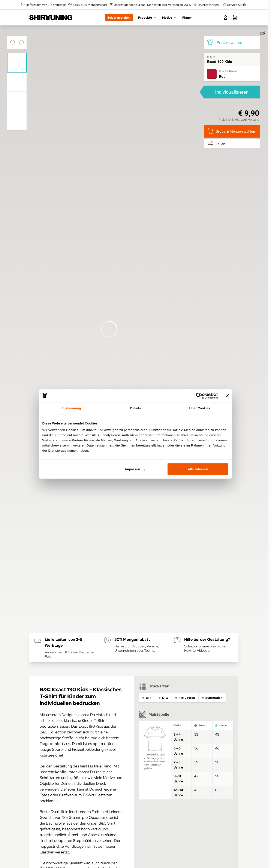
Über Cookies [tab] (200, 408)
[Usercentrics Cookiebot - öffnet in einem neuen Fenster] (199, 396)
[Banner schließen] (227, 396)
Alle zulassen (198, 469)
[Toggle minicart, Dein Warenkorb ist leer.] (235, 18)
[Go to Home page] (51, 18)
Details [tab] (136, 408)
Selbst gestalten (119, 18)
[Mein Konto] (226, 18)
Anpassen (135, 469)
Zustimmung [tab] (71, 408)
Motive (170, 18)
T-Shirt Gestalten (97, 795)
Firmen (187, 18)
